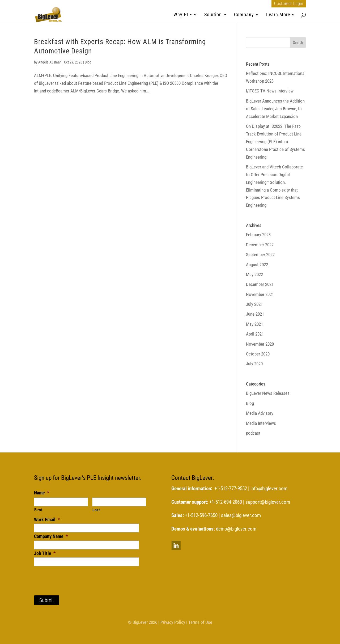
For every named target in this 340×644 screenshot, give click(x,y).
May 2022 (254, 274)
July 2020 (254, 364)
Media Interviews (261, 423)
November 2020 (260, 344)
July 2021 (254, 304)
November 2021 (260, 294)
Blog (88, 62)
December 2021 (260, 284)
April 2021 (255, 334)
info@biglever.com (269, 489)
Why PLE (183, 15)
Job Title (45, 553)
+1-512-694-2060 (226, 502)
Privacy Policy (173, 622)
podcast (253, 433)
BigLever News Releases (268, 393)
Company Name (51, 536)
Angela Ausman (50, 62)
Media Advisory (260, 413)
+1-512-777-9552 (231, 489)
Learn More (278, 15)
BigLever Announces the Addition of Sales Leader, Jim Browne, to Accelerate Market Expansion (275, 109)
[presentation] (74, 577)
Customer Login (289, 4)
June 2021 (255, 314)
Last (96, 510)
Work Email (47, 520)
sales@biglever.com (241, 515)
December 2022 (260, 245)
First (38, 510)
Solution (213, 15)
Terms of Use (200, 622)
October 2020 (258, 354)
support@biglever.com (268, 502)
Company (244, 15)
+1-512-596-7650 (201, 515)
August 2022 (257, 265)
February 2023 (258, 235)
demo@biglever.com (236, 529)
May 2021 (254, 324)
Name (42, 493)
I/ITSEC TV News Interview (270, 91)
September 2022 (260, 255)
